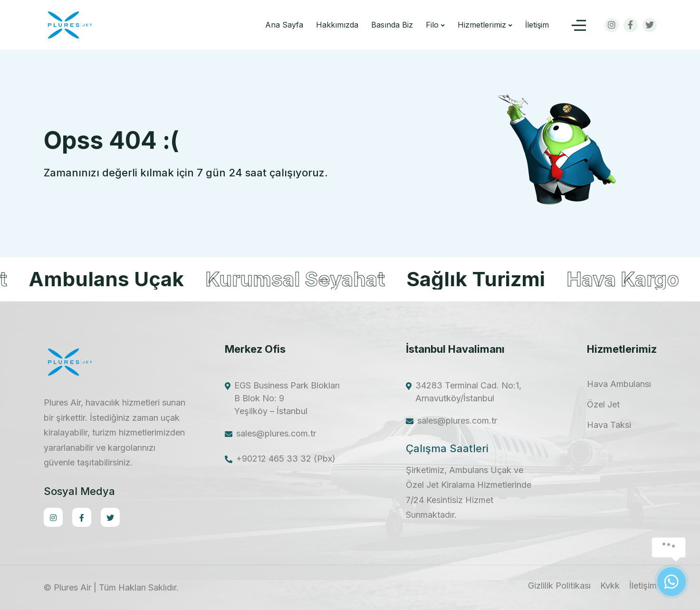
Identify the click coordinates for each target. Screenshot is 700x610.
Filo (432, 25)
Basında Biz (392, 25)
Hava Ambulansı (619, 384)
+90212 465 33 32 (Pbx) (286, 459)
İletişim (537, 25)
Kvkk (610, 586)
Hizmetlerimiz (482, 25)
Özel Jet (603, 405)
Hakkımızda (337, 25)
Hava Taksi (609, 425)
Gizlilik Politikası (559, 586)
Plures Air (72, 587)
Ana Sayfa (284, 25)
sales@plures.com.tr (276, 433)
